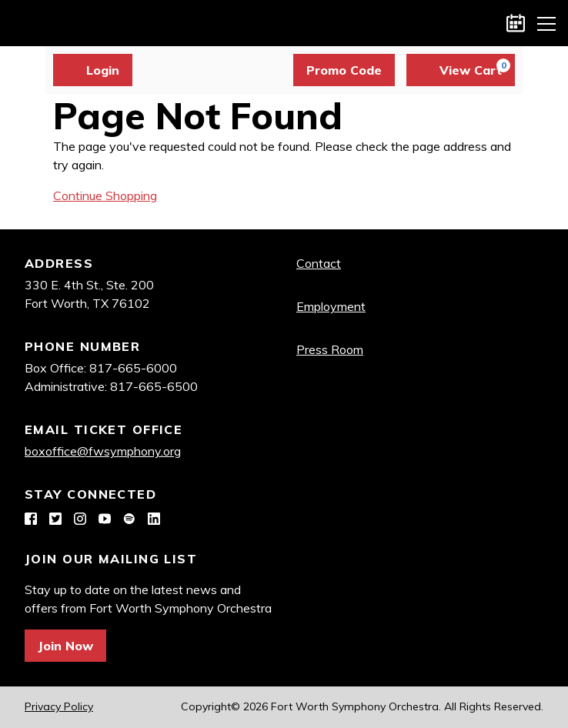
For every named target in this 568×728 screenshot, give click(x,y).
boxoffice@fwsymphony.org (103, 451)
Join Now (65, 646)
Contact (319, 263)
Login (93, 70)
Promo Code (344, 70)
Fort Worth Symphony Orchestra (23, 23)
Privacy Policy (59, 706)
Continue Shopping (105, 195)
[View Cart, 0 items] (461, 70)
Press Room (330, 349)
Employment (331, 306)
